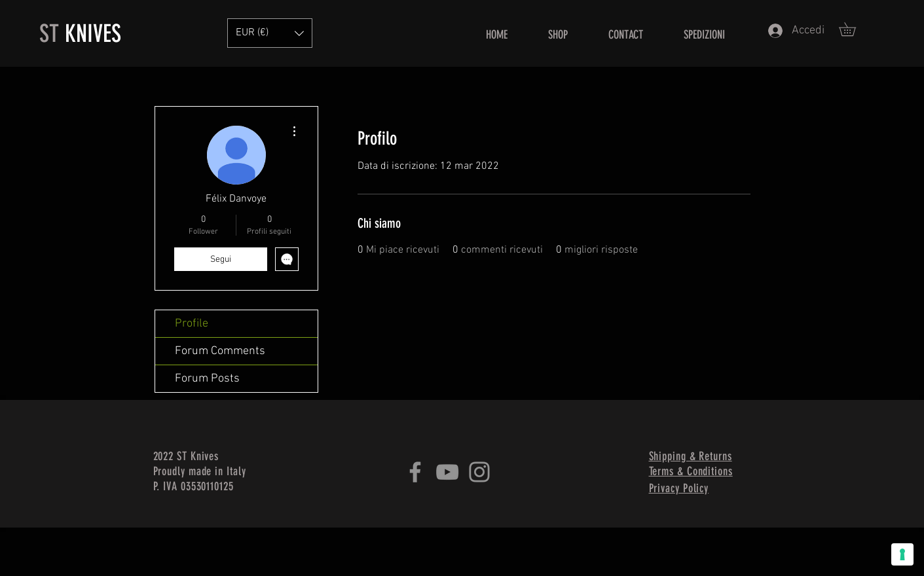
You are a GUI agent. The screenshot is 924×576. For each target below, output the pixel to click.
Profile (192, 324)
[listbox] (270, 33)
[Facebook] (415, 472)
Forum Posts (207, 379)
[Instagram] (479, 472)
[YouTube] (447, 472)
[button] (854, 29)
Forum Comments (220, 351)
